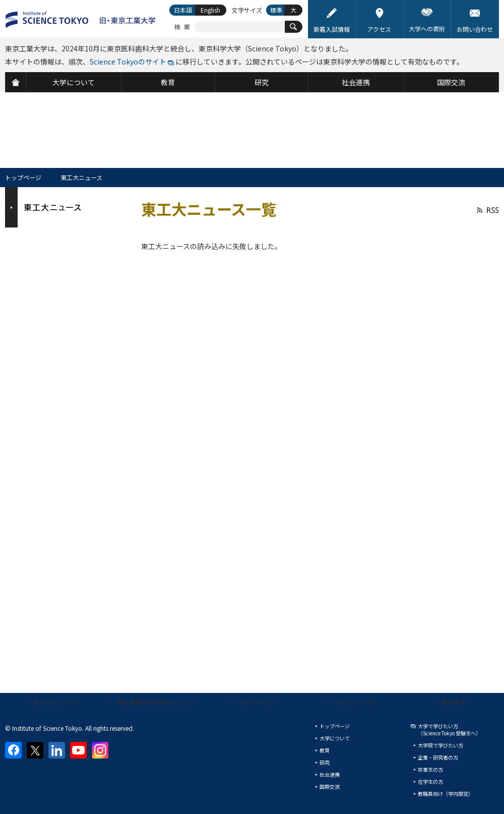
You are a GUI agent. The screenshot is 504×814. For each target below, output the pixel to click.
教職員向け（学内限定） (446, 794)
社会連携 (330, 774)
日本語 (183, 10)
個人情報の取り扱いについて (157, 702)
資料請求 (453, 702)
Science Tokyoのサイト (128, 62)
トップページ (23, 177)
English (210, 10)
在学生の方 (430, 781)
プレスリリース (355, 702)
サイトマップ (256, 702)
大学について (335, 738)
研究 (325, 762)
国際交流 (330, 787)
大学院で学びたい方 (440, 745)
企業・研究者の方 (438, 757)
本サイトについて (57, 702)
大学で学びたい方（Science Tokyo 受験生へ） (449, 730)
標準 (276, 10)
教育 (325, 750)
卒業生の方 (430, 769)
